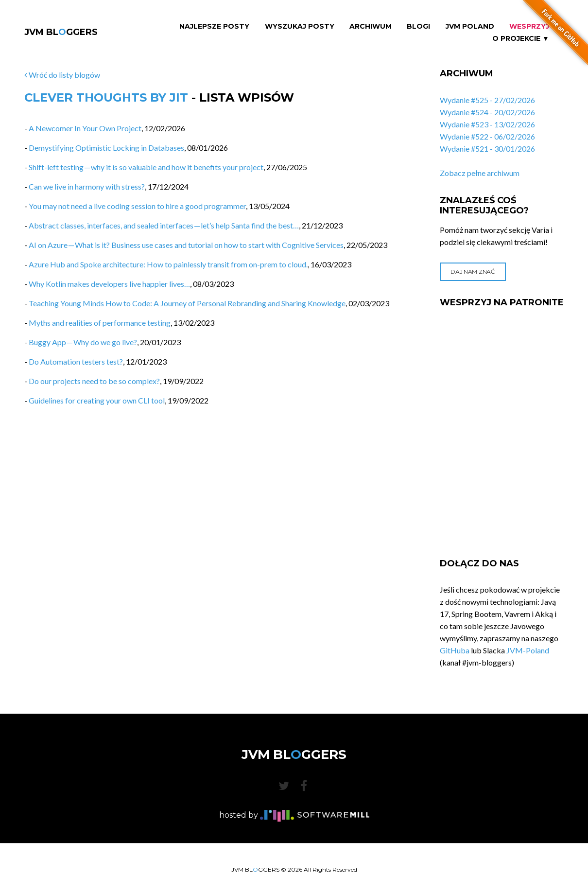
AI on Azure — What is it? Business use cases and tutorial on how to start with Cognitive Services (186, 245)
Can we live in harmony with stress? (87, 186)
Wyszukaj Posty (300, 26)
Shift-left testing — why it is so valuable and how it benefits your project (146, 167)
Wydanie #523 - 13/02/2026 (487, 124)
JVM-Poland (528, 650)
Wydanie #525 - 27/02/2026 (487, 100)
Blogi (418, 26)
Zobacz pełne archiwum (480, 173)
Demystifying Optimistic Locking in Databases (106, 148)
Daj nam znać (473, 272)
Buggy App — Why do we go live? (83, 342)
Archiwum (371, 26)
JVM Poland (470, 26)
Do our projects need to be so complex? (94, 381)
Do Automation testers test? (76, 361)
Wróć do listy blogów (62, 75)
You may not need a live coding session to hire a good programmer (137, 206)
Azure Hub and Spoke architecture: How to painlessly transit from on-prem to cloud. (168, 264)
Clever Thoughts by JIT (106, 97)
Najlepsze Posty (214, 26)
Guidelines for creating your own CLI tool (97, 400)
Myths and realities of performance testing (100, 323)
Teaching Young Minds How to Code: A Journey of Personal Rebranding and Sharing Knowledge (187, 303)
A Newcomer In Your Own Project (85, 128)
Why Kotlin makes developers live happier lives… (109, 284)
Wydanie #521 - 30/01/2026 (487, 149)
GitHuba (455, 650)
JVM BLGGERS (61, 32)
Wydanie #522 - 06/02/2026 (487, 136)
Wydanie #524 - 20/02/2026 (487, 112)
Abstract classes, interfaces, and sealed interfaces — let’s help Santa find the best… (164, 225)
